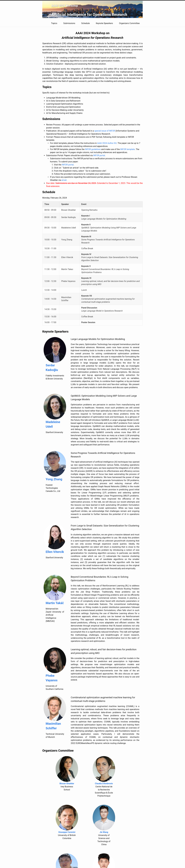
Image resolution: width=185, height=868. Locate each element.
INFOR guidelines (93, 149)
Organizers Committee (131, 23)
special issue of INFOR (105, 131)
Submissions (71, 23)
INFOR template (128, 149)
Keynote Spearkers (106, 23)
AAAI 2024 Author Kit (107, 143)
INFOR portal (99, 155)
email (64, 180)
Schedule (87, 23)
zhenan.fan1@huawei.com (54, 859)
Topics (56, 23)
